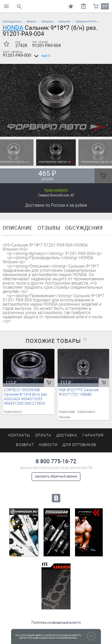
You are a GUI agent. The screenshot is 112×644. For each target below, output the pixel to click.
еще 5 (41, 56)
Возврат (25, 445)
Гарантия (93, 435)
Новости (48, 445)
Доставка (56, 205)
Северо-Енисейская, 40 (56, 195)
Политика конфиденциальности (56, 622)
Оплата (43, 435)
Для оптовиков (79, 445)
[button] (53, 130)
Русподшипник (12, 22)
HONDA (13, 28)
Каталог (31, 22)
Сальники (47, 22)
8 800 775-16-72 (56, 461)
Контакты (19, 435)
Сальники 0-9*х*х (86, 22)
